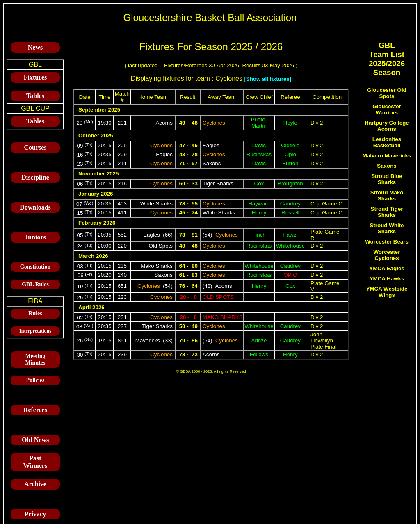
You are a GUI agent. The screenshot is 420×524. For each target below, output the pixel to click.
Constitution (35, 267)
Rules (35, 313)
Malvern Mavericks (387, 156)
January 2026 (96, 194)
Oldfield (290, 145)
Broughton (290, 183)
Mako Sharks (157, 266)
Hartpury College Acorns (387, 126)
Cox (259, 183)
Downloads (35, 207)
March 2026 (93, 256)
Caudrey (290, 204)
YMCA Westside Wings (387, 292)
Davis (259, 145)
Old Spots (161, 246)
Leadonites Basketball (387, 142)
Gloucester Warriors (387, 109)
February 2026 (97, 223)
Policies (35, 380)
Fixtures (35, 77)
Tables (35, 96)
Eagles (211, 145)
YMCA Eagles (387, 268)
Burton (290, 163)
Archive (35, 484)
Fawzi (290, 235)
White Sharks (156, 204)
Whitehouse (290, 246)
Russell (290, 213)
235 (122, 266)
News (35, 47)
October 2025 (96, 136)
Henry (259, 213)
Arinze (259, 341)
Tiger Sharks (218, 183)
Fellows (259, 354)
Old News (35, 440)
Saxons (212, 163)
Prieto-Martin (259, 123)
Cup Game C (326, 204)
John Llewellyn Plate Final (323, 341)
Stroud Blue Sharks (387, 179)
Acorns (164, 123)
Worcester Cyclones (387, 255)
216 (122, 183)
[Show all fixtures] (268, 79)
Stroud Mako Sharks (387, 196)
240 (122, 275)
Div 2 (317, 123)
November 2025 (99, 174)
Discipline (35, 177)
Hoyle (290, 123)
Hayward (259, 204)
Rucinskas (259, 154)
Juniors (35, 237)
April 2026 (91, 307)
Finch (259, 235)
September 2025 (99, 110)
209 (122, 154)
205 (122, 145)
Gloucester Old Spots (387, 93)
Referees (35, 410)
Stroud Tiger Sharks (387, 212)
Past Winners (35, 462)
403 (122, 204)
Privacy (35, 514)
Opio (290, 154)
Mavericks (148, 341)
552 (122, 235)
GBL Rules (35, 284)
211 (122, 163)
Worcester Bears (387, 242)
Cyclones (214, 123)
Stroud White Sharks (387, 228)
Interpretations (35, 331)
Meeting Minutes (35, 359)
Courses (35, 147)
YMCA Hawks (387, 279)
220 (122, 246)
